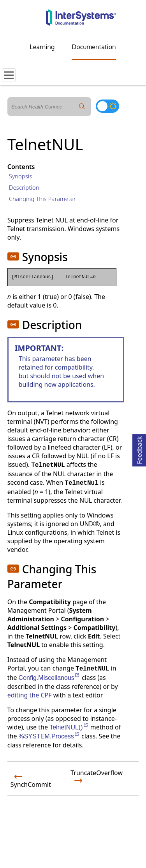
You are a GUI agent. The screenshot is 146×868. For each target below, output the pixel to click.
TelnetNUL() (69, 727)
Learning (42, 47)
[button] (13, 256)
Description (24, 187)
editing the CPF (30, 695)
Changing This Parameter (42, 199)
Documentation (94, 47)
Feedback (139, 449)
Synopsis (21, 176)
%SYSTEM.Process (49, 736)
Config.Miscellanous (49, 678)
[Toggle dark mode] (107, 106)
